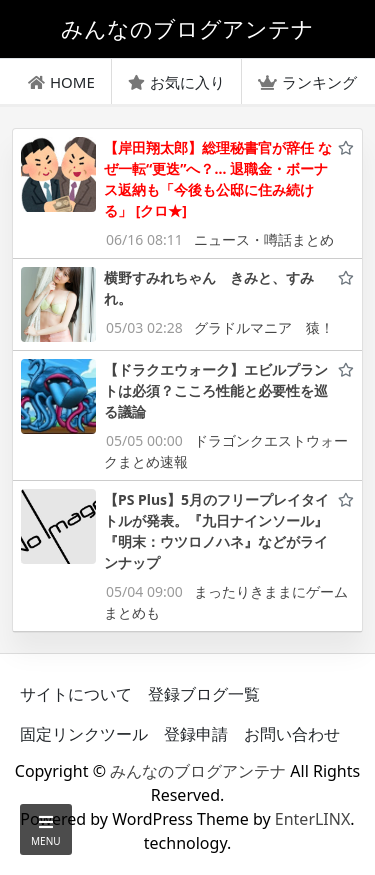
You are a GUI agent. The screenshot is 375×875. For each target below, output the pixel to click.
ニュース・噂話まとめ (264, 239)
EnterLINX (313, 819)
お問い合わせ (292, 734)
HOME (61, 82)
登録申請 (196, 734)
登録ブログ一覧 (204, 694)
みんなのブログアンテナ (198, 771)
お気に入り (176, 82)
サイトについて (76, 694)
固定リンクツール (84, 734)
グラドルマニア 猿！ (264, 327)
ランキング (307, 82)
